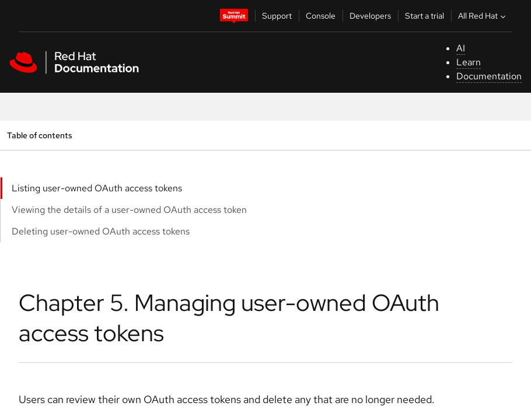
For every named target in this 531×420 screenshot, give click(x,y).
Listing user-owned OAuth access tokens (97, 188)
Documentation (489, 76)
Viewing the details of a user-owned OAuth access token (129, 210)
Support (277, 16)
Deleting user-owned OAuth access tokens (101, 231)
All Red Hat (483, 16)
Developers (370, 16)
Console (321, 16)
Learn (469, 62)
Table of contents (39, 135)
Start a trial (425, 16)
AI (461, 48)
